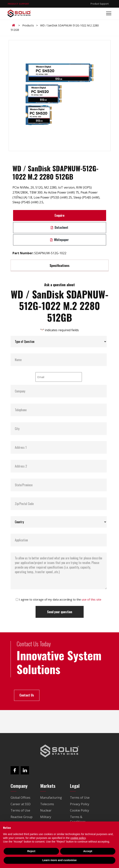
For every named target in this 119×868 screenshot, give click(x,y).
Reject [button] (31, 851)
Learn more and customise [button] (59, 860)
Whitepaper (59, 240)
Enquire (59, 215)
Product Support (100, 4)
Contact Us (27, 695)
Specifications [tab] (59, 265)
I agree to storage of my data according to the (60, 599)
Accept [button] (88, 851)
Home (14, 25)
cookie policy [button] (78, 838)
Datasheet (59, 227)
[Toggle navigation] (108, 13)
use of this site (92, 599)
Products (28, 25)
